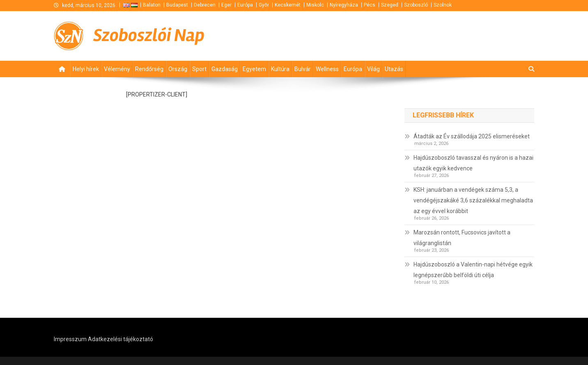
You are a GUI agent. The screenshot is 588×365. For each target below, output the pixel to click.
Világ (373, 69)
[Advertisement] (436, 36)
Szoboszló (416, 5)
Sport (199, 69)
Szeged (390, 5)
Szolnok (443, 5)
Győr (264, 5)
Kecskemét (288, 5)
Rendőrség (149, 69)
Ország (178, 69)
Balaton (152, 5)
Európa (245, 5)
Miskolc (315, 5)
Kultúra (280, 69)
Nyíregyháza (344, 5)
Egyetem (254, 69)
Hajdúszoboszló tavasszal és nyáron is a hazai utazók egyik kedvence (473, 163)
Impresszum (70, 339)
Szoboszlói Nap (149, 36)
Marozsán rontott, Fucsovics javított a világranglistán (462, 238)
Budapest (177, 5)
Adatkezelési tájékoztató (121, 339)
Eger (226, 5)
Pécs (370, 5)
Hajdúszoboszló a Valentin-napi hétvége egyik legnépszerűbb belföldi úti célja (473, 270)
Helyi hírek (86, 69)
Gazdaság (225, 69)
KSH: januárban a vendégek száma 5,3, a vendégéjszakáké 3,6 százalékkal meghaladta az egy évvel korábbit (473, 200)
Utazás (394, 69)
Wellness (327, 69)
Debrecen (205, 5)
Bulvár (303, 69)
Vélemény (117, 69)
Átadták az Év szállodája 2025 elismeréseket (472, 136)
